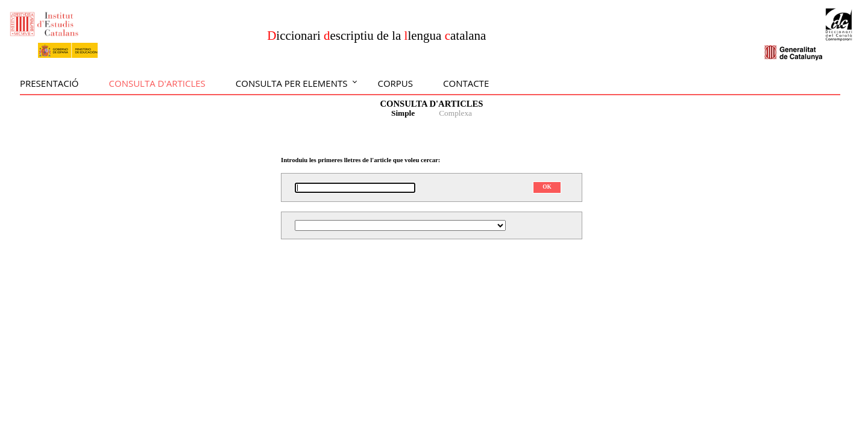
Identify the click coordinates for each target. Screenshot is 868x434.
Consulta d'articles (157, 83)
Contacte (466, 83)
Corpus (395, 83)
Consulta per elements (292, 83)
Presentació (49, 83)
